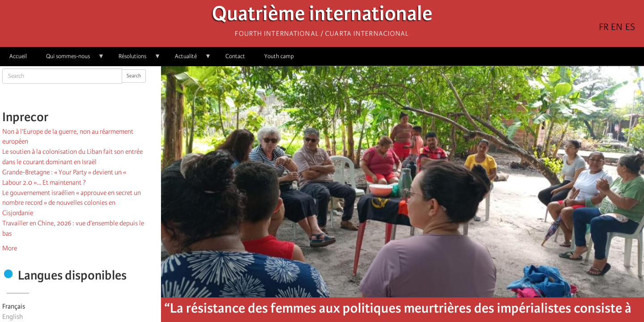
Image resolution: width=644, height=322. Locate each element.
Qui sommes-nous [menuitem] (70, 59)
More (10, 248)
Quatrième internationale (322, 16)
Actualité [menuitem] (188, 59)
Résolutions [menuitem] (135, 59)
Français (14, 306)
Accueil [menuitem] (18, 56)
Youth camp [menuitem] (279, 56)
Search (134, 76)
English (13, 317)
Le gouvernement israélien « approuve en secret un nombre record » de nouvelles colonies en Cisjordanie (72, 203)
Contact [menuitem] (235, 56)
